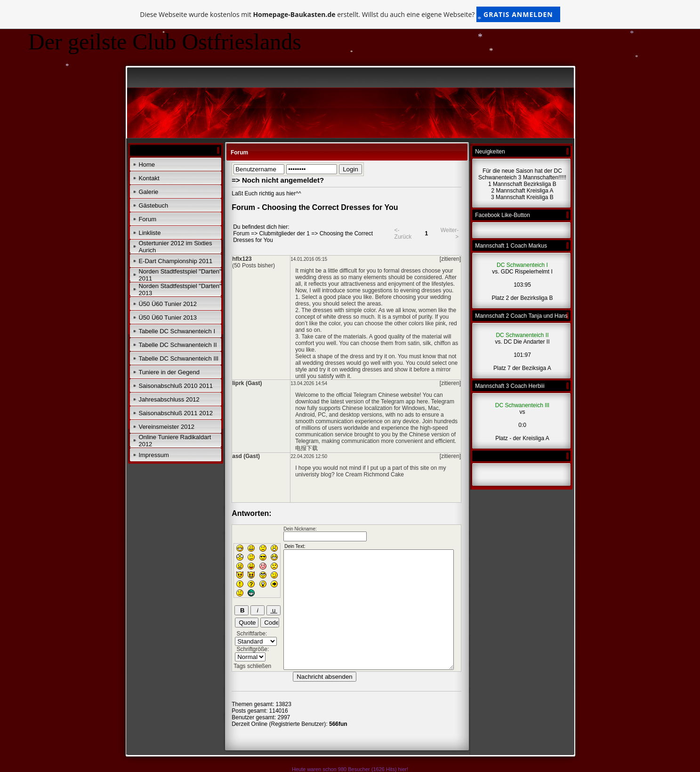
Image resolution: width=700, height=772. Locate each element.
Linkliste (149, 233)
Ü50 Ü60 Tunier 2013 (168, 318)
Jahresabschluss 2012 (169, 399)
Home (147, 165)
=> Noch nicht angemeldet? (278, 180)
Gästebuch (153, 205)
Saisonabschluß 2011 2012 (176, 413)
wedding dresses (361, 370)
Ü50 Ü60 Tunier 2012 (168, 304)
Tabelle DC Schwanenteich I (177, 331)
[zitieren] (450, 259)
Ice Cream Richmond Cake (370, 474)
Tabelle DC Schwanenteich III (178, 358)
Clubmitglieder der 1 (285, 233)
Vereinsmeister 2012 (166, 427)
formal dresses (402, 271)
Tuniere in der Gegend (169, 372)
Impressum (153, 455)
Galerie (148, 192)
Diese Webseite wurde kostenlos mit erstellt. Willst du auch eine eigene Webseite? (350, 14)
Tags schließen (252, 666)
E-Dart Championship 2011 (175, 261)
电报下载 (306, 448)
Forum (147, 219)
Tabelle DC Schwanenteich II (177, 345)
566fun (338, 724)
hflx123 (242, 259)
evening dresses (421, 290)
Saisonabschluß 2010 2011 (176, 386)
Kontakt (149, 178)
